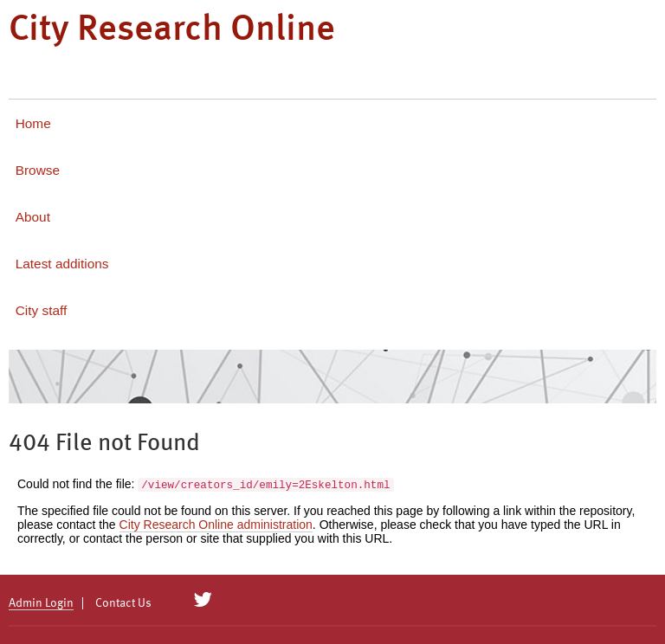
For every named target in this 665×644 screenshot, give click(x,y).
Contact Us (123, 603)
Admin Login (41, 603)
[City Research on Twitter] (203, 600)
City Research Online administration (216, 525)
